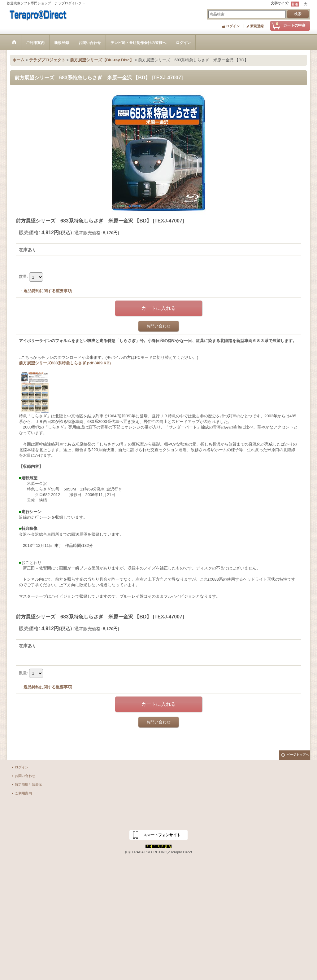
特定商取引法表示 (28, 784)
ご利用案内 (23, 793)
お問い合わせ (158, 326)
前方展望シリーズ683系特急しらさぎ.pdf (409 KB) (65, 363)
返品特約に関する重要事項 (48, 291)
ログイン (233, 26)
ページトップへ (298, 755)
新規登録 (257, 26)
